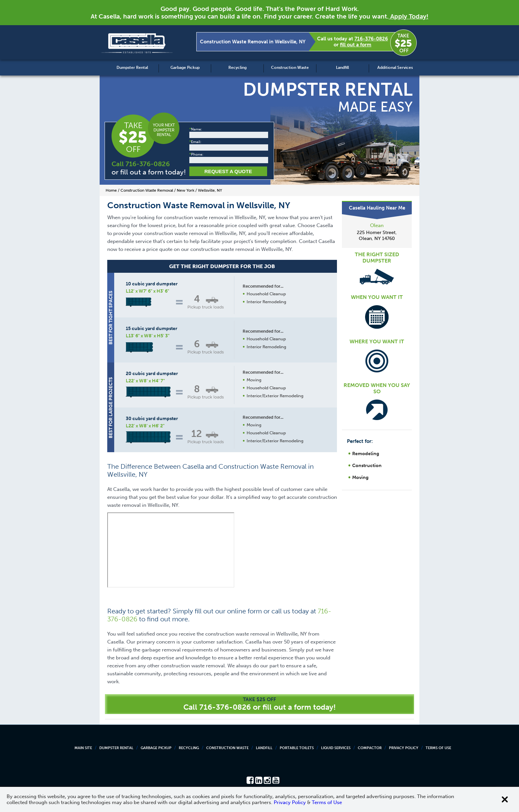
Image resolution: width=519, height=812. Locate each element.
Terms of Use (438, 748)
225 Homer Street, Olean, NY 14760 (377, 236)
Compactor (370, 748)
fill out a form (356, 45)
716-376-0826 (371, 39)
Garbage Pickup (185, 68)
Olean (377, 225)
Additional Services (395, 68)
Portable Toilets (297, 748)
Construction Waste (290, 68)
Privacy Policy (404, 748)
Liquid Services (336, 748)
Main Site (83, 748)
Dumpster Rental (132, 68)
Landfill (342, 68)
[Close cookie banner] (505, 799)
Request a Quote (228, 171)
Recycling (237, 68)
